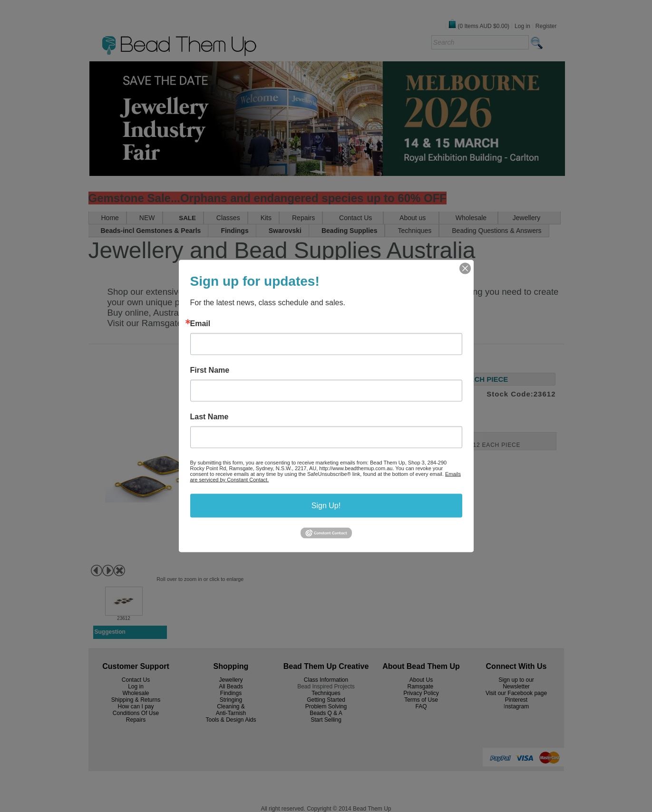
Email (200, 324)
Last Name (209, 417)
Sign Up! (326, 506)
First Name (210, 370)
